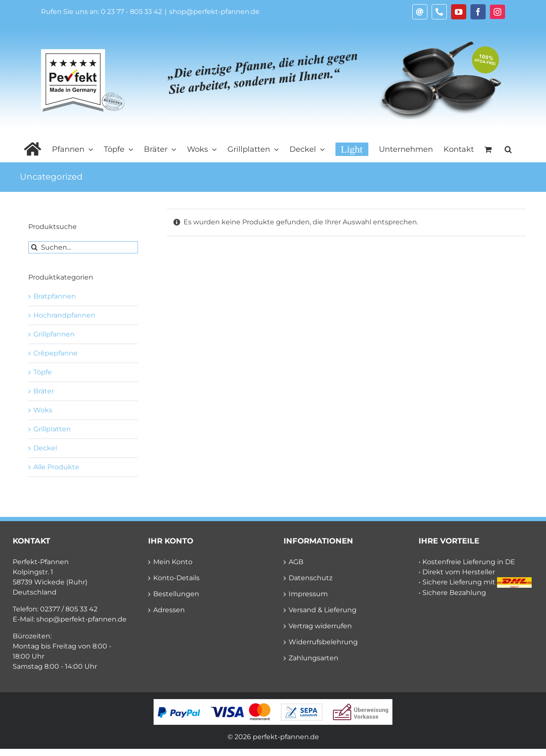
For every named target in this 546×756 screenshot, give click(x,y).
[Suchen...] (83, 247)
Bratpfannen (55, 296)
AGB (296, 562)
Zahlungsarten (314, 658)
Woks (43, 410)
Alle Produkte (56, 467)
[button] (508, 149)
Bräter (44, 391)
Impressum (308, 594)
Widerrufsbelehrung (323, 642)
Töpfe (43, 372)
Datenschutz (311, 578)
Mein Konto (173, 562)
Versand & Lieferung (323, 610)
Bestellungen (176, 594)
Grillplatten (52, 429)
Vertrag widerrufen (320, 626)
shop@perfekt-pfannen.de (214, 12)
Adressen (169, 610)
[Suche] (34, 247)
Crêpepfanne (55, 353)
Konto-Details (176, 578)
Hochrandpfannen (64, 315)
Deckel (45, 448)
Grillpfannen (54, 334)
